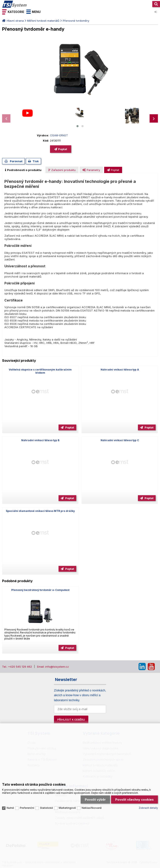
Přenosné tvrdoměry (76, 21)
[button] (77, 126)
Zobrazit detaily (148, 808)
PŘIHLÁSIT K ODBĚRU (71, 720)
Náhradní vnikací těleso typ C (120, 440)
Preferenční (27, 808)
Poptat (63, 149)
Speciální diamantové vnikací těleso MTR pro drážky (40, 511)
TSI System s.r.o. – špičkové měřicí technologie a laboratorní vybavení (15, 4)
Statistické (46, 808)
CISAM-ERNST (59, 135)
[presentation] (6, 118)
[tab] (23, 170)
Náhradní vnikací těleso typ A (120, 370)
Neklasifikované (92, 808)
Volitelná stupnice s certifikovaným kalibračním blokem (40, 371)
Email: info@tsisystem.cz (53, 667)
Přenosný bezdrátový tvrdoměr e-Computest (40, 590)
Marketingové (67, 808)
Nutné (10, 808)
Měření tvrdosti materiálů (43, 21)
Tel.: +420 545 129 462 (17, 667)
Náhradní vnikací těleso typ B (40, 440)
